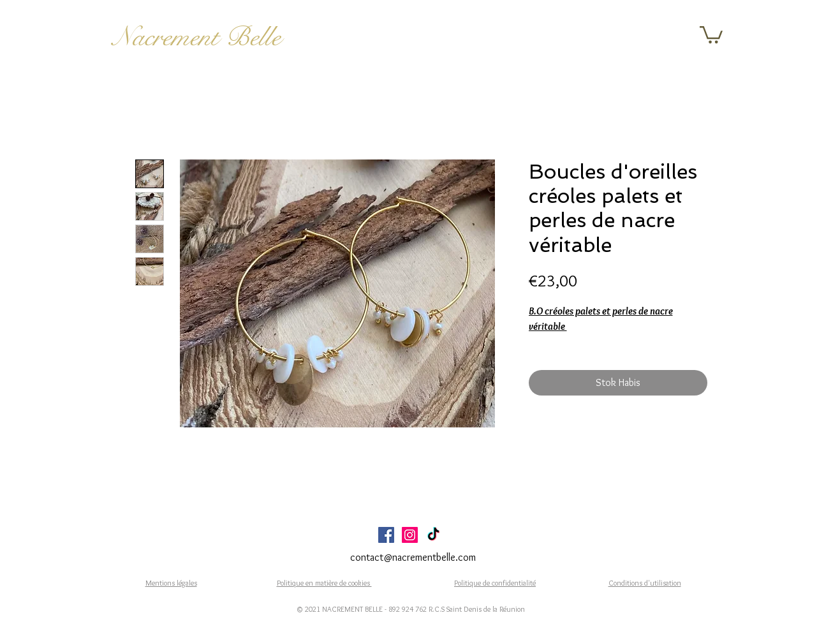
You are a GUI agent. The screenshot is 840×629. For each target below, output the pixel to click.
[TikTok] (433, 535)
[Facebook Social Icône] (386, 535)
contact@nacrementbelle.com (413, 557)
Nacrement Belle (197, 37)
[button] (711, 34)
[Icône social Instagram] (410, 535)
